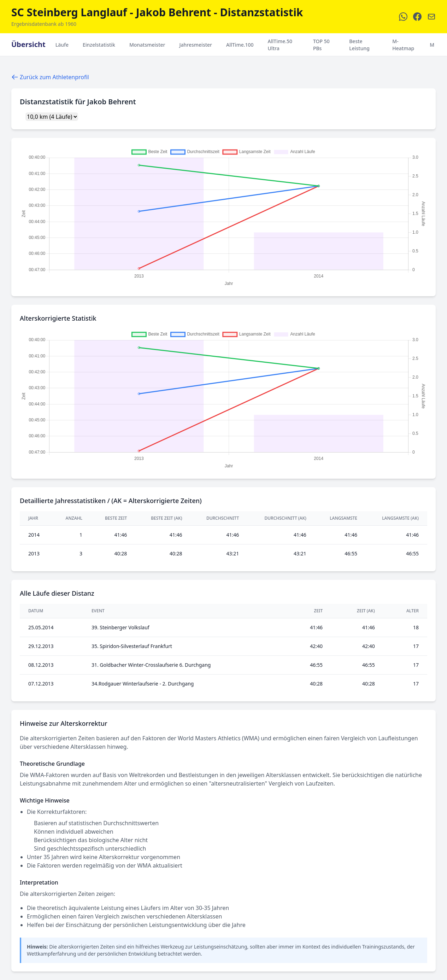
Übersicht (28, 44)
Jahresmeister (196, 45)
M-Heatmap (403, 45)
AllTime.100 (240, 45)
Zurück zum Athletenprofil (50, 77)
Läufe (62, 45)
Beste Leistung (359, 45)
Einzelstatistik (99, 45)
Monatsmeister (147, 45)
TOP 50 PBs (321, 45)
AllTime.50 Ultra (280, 45)
